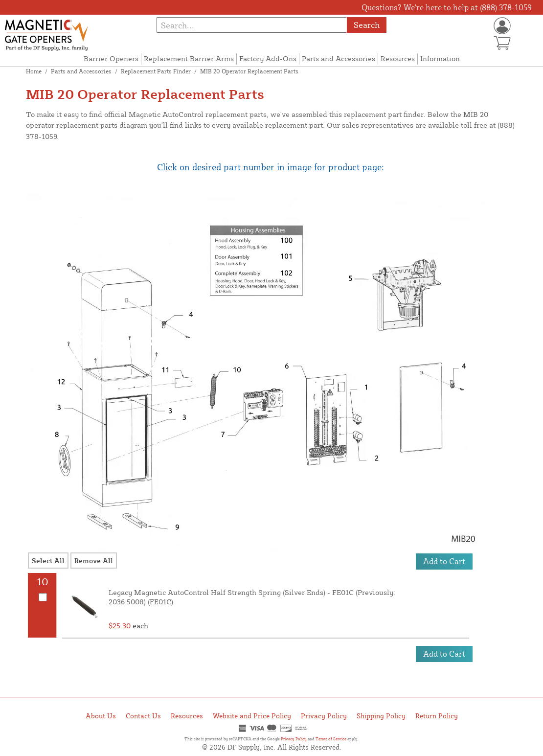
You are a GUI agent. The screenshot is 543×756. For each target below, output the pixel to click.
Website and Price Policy (252, 716)
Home (34, 71)
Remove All (94, 561)
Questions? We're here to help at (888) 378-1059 (447, 7)
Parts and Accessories (339, 58)
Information (440, 58)
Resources (398, 58)
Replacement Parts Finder (156, 71)
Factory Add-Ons (268, 58)
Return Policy (437, 716)
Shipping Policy (381, 716)
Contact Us (143, 716)
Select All (48, 561)
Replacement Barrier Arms (189, 58)
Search (367, 25)
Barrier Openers (111, 58)
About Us (101, 716)
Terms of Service (331, 739)
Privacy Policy (324, 716)
